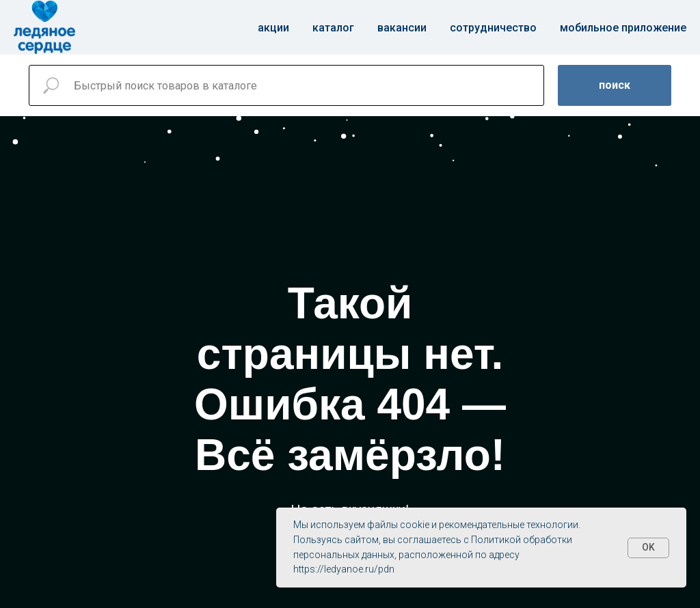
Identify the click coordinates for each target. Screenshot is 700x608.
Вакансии (402, 28)
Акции (273, 28)
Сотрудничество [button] (493, 28)
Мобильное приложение (623, 28)
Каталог (333, 28)
